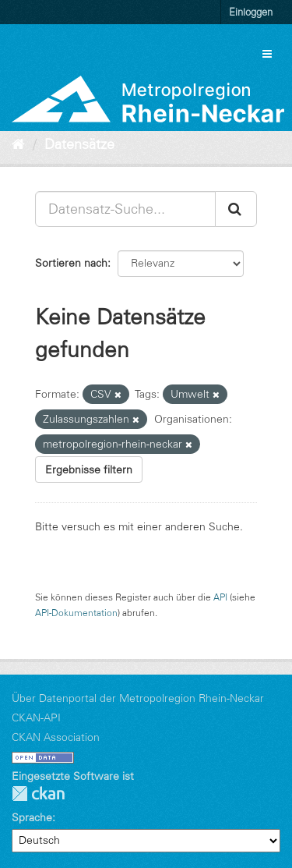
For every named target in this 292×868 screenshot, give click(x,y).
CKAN (38, 794)
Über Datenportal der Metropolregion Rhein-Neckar (138, 698)
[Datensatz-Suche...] (125, 209)
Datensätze (79, 144)
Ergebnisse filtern (89, 469)
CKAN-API (36, 717)
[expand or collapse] (267, 54)
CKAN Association (56, 737)
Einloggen (251, 12)
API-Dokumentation (76, 613)
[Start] (18, 144)
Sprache (32, 817)
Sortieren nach (71, 263)
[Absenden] (236, 209)
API (220, 597)
